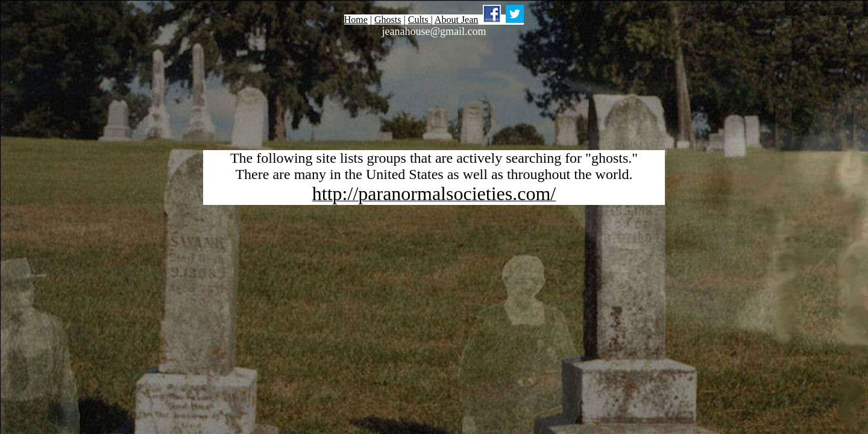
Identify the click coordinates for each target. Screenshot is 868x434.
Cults (420, 20)
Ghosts (388, 20)
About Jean (456, 20)
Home (356, 20)
